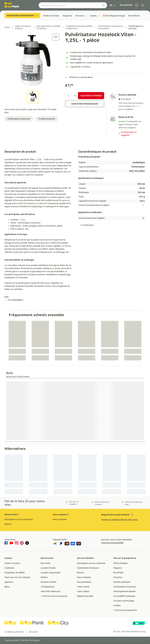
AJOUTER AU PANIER (91, 96)
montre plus (87, 225)
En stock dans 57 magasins (128, 134)
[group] (51, 16)
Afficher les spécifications (79, 77)
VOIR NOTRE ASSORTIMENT (22, 16)
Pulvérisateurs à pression (19, 119)
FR (112, 5)
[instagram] (17, 543)
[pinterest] (22, 543)
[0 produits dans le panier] (143, 5)
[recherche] (104, 5)
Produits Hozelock (47, 119)
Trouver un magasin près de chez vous (119, 520)
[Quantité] (71, 96)
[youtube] (11, 543)
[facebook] (7, 543)
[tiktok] (27, 543)
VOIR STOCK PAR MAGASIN (85, 104)
